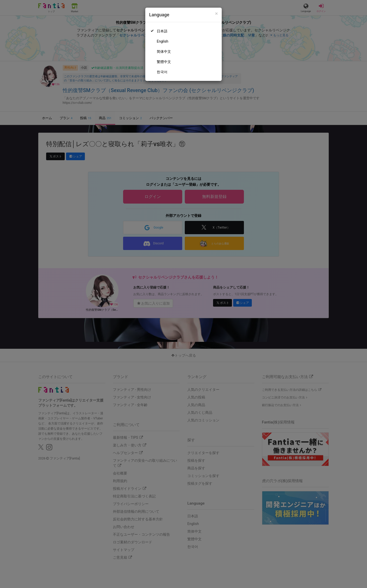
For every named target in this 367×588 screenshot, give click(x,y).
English (162, 41)
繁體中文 (164, 62)
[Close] (217, 14)
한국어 (162, 72)
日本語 (162, 31)
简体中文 (164, 52)
